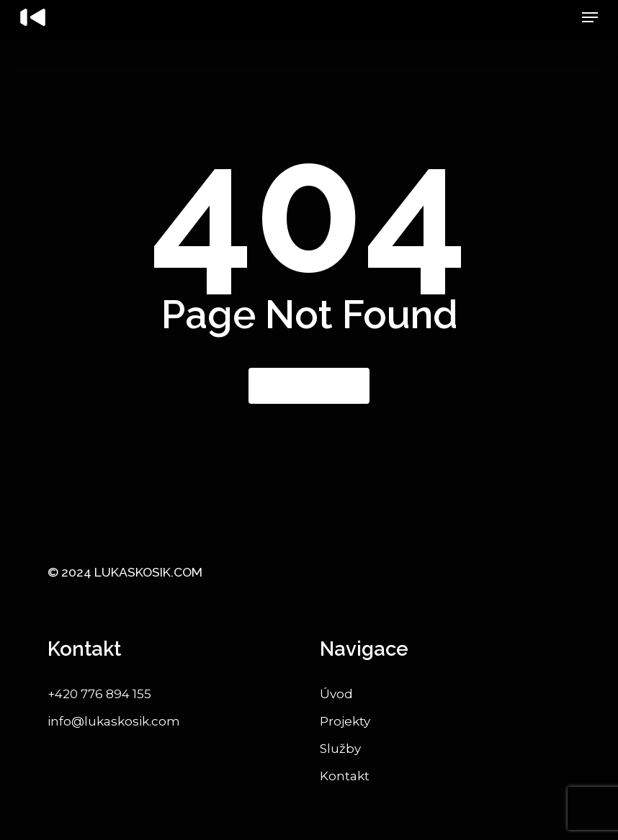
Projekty (345, 721)
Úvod (336, 694)
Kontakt (345, 776)
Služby (340, 749)
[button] (590, 17)
